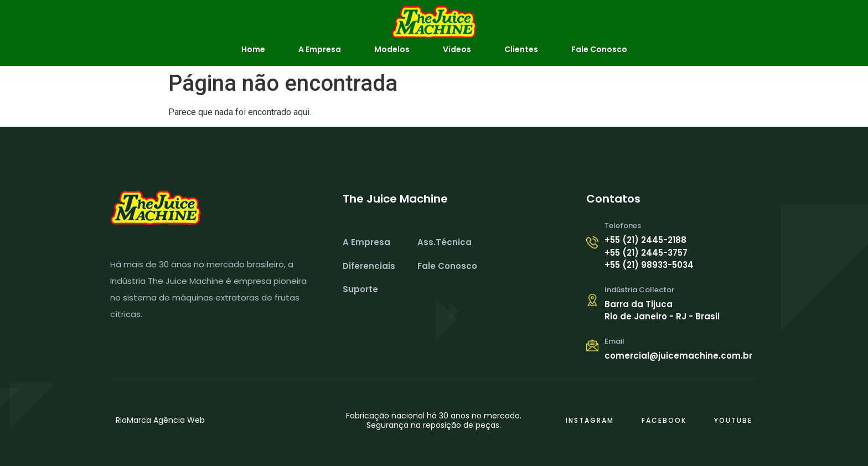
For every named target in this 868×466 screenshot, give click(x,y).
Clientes (521, 50)
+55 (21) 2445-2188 (645, 240)
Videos (457, 50)
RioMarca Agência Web (160, 420)
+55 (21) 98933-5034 (649, 265)
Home (253, 50)
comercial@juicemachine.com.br (678, 356)
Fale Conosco (599, 50)
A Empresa (320, 50)
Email (614, 341)
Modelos (392, 50)
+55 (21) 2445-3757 (646, 253)
